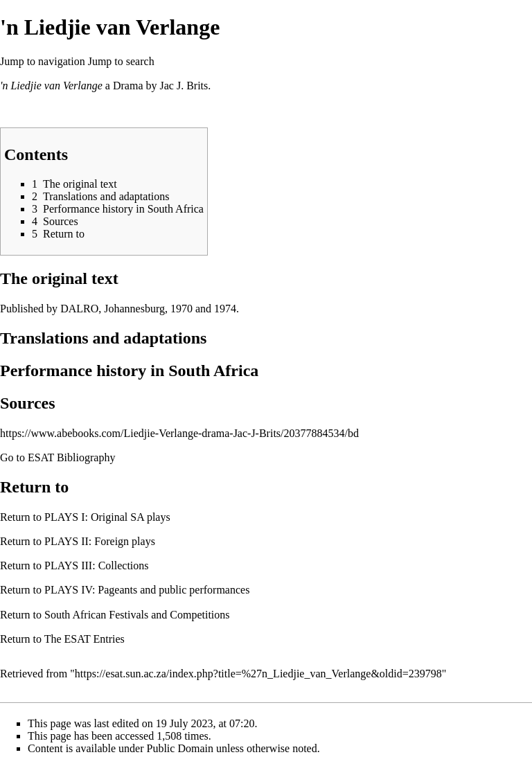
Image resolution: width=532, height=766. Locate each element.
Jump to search (121, 61)
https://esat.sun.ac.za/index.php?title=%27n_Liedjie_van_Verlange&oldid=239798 (258, 674)
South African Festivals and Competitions (137, 615)
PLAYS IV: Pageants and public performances (147, 590)
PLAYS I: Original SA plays (107, 517)
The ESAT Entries (85, 639)
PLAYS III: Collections (97, 565)
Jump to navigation (43, 61)
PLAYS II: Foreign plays (100, 541)
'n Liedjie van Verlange (51, 86)
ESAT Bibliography (71, 457)
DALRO (79, 309)
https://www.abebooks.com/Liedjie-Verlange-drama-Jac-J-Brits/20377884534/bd (179, 433)
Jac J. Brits (184, 86)
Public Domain (180, 748)
